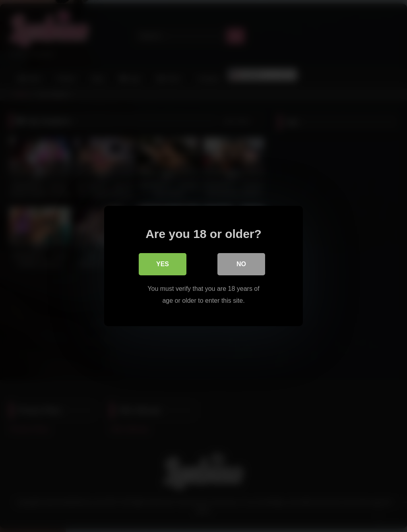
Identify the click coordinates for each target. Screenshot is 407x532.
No (241, 264)
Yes (163, 264)
